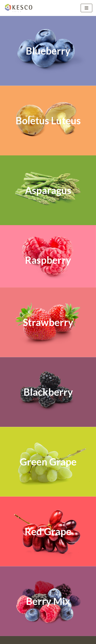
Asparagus (48, 190)
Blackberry (48, 392)
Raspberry (48, 260)
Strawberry (48, 322)
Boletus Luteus (48, 121)
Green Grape (48, 462)
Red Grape (48, 531)
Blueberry (48, 51)
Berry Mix (48, 601)
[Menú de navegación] (86, 8)
